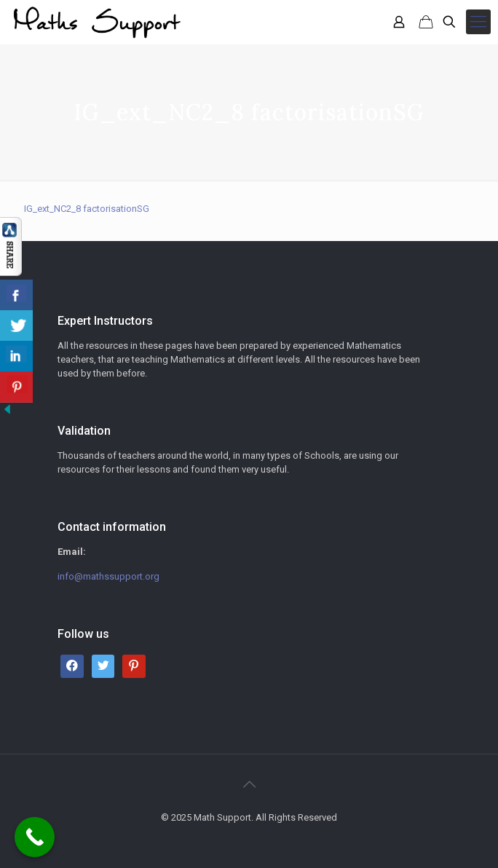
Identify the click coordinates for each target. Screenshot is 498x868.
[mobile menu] (478, 22)
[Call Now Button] (35, 837)
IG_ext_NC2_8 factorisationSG (87, 209)
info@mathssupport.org (108, 576)
